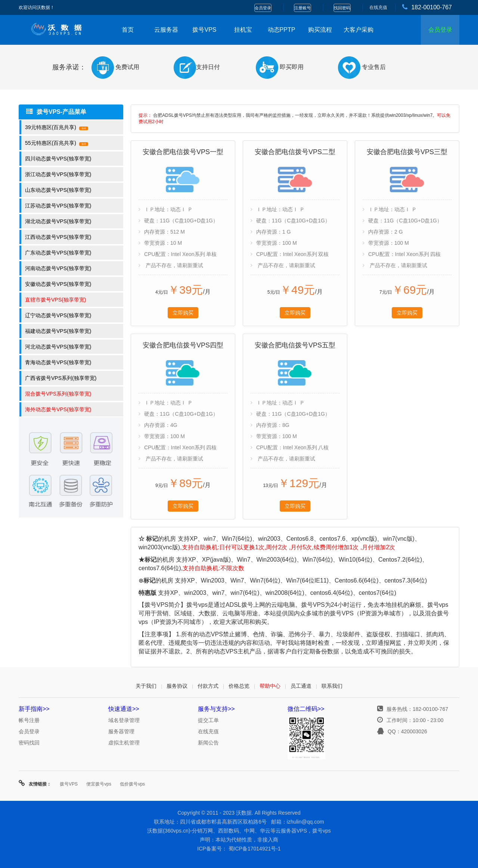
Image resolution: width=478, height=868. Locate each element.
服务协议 (177, 686)
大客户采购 (358, 30)
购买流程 (320, 30)
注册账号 (302, 8)
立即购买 (183, 313)
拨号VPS (204, 30)
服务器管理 (121, 731)
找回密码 (342, 8)
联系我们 (332, 686)
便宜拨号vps (99, 784)
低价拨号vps (132, 784)
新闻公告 (208, 743)
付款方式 (208, 686)
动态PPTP (282, 30)
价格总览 (239, 686)
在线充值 (378, 7)
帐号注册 (29, 720)
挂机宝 (243, 30)
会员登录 (263, 8)
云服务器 (166, 30)
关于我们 (146, 686)
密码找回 (29, 743)
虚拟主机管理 (124, 743)
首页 (128, 30)
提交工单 (208, 720)
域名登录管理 (124, 720)
